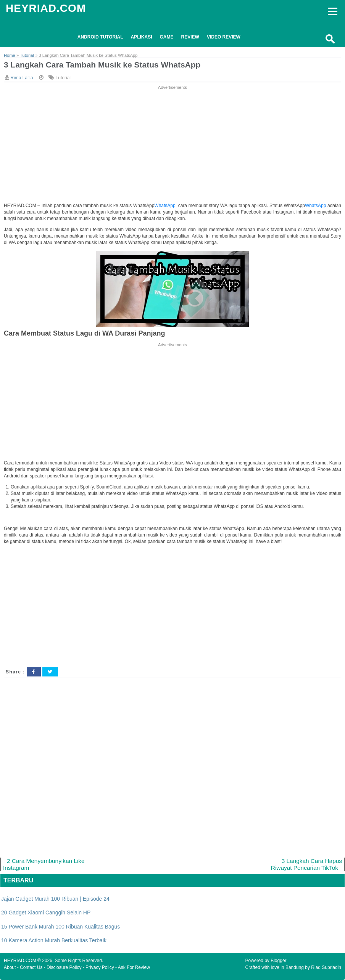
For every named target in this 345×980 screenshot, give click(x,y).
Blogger (278, 961)
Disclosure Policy (64, 967)
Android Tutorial (100, 37)
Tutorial (63, 78)
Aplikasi (142, 37)
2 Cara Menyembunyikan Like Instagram (44, 864)
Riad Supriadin (326, 967)
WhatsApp (165, 206)
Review (190, 37)
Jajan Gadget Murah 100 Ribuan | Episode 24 (55, 899)
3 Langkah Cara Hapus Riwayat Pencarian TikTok (306, 864)
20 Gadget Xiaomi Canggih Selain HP (46, 913)
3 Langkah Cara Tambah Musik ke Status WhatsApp (102, 65)
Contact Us (31, 967)
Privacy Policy (100, 967)
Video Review (224, 37)
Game (167, 37)
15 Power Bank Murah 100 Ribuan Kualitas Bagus (60, 927)
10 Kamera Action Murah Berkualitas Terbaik (54, 940)
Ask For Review (134, 967)
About (10, 967)
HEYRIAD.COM (46, 8)
